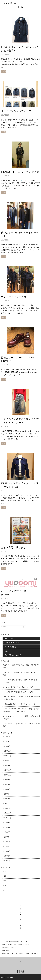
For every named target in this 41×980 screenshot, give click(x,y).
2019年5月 (6, 765)
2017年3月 (6, 851)
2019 (4, 881)
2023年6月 (6, 742)
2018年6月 (6, 784)
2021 (4, 876)
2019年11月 (7, 756)
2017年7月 (6, 832)
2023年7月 (6, 737)
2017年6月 (6, 837)
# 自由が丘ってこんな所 (12, 655)
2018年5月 (6, 789)
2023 (4, 871)
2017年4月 (6, 847)
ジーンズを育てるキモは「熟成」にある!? (18, 687)
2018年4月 (6, 794)
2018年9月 (6, 780)
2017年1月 (6, 861)
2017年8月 (6, 827)
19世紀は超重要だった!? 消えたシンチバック (19, 704)
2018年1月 (6, 808)
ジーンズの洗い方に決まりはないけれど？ (18, 692)
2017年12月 (7, 813)
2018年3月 (6, 799)
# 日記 (6, 651)
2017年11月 (7, 818)
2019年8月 (6, 761)
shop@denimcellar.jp (23, 944)
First (3, 622)
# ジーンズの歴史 (10, 647)
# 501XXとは (8, 638)
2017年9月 (6, 823)
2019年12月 (7, 751)
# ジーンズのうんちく (11, 643)
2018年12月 (7, 770)
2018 (4, 886)
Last (8, 622)
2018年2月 (6, 803)
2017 (4, 890)
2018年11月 (7, 775)
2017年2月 (6, 856)
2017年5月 (6, 842)
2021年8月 (6, 746)
